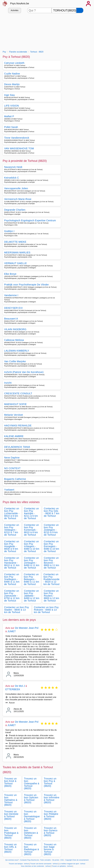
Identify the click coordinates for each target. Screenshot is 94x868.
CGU (62, 860)
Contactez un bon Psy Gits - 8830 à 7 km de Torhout (52, 512)
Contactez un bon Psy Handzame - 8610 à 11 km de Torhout (12, 563)
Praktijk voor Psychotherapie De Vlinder (26, 285)
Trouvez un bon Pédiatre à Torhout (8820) (51, 815)
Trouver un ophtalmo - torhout (62, 866)
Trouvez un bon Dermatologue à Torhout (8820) (32, 816)
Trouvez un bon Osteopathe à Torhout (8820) (32, 783)
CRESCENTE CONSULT (18, 393)
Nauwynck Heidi (13, 167)
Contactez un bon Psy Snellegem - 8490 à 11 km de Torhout (12, 579)
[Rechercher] (80, 10)
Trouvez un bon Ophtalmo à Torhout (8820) (11, 800)
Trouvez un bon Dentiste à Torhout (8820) (11, 815)
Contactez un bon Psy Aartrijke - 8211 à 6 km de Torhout (31, 513)
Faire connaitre (46, 860)
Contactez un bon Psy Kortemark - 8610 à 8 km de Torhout (31, 530)
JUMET (12, 631)
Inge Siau (9, 95)
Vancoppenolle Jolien (16, 188)
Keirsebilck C (12, 178)
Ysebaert (9, 490)
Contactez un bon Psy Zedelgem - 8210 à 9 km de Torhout (51, 530)
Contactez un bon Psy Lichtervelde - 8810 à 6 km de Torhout (12, 513)
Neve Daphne (12, 458)
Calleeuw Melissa (14, 340)
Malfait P (9, 116)
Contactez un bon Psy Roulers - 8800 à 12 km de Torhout (51, 596)
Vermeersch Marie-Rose (18, 199)
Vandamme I (11, 295)
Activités (15, 10)
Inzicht (8, 383)
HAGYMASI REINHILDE (18, 426)
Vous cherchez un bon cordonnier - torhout (36, 866)
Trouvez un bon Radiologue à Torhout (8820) (31, 849)
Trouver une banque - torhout (19, 864)
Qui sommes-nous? (12, 860)
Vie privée (56, 860)
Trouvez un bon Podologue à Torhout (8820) (11, 833)
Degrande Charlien (15, 210)
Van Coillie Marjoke (15, 361)
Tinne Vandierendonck (17, 138)
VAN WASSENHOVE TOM (19, 148)
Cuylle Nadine (12, 74)
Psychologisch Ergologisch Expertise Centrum (30, 220)
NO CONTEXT (12, 468)
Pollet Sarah (11, 127)
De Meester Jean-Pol (27, 628)
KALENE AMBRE (14, 436)
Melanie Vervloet (14, 415)
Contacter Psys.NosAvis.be (30, 860)
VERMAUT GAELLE (15, 263)
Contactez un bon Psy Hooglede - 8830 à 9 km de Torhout (12, 546)
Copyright (69, 860)
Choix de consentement (80, 860)
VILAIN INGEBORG (15, 329)
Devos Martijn (12, 84)
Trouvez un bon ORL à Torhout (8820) (10, 848)
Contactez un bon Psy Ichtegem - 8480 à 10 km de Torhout (32, 546)
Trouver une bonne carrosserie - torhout (44, 864)
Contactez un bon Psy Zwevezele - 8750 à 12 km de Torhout (12, 596)
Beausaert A (11, 319)
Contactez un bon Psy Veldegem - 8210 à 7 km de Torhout (12, 530)
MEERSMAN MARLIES (17, 253)
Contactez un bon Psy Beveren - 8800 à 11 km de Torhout (51, 563)
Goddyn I (9, 231)
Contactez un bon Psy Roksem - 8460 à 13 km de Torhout (46, 610)
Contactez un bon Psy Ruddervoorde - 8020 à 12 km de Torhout (51, 579)
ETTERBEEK (13, 689)
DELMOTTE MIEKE (15, 242)
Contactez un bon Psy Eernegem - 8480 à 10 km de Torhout (51, 546)
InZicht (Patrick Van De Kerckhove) (24, 372)
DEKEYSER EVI (13, 308)
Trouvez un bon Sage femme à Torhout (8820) (50, 849)
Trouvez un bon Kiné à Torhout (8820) (10, 782)
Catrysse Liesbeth (14, 63)
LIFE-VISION (12, 106)
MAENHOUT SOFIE (15, 404)
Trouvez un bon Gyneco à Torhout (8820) (51, 832)
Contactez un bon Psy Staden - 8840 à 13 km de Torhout (17, 610)
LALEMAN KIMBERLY (17, 351)
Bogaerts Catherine (15, 479)
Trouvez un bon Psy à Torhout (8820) (50, 782)
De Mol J (20, 686)
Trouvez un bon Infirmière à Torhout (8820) (52, 799)
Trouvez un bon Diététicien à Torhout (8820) (31, 833)
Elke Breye (10, 274)
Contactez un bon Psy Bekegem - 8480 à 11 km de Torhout (32, 579)
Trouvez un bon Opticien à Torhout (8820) (31, 799)
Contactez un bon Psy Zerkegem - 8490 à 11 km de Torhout (32, 563)
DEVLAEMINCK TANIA (17, 447)
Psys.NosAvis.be (20, 3)
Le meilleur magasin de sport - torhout (72, 864)
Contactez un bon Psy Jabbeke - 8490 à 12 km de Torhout (32, 596)
